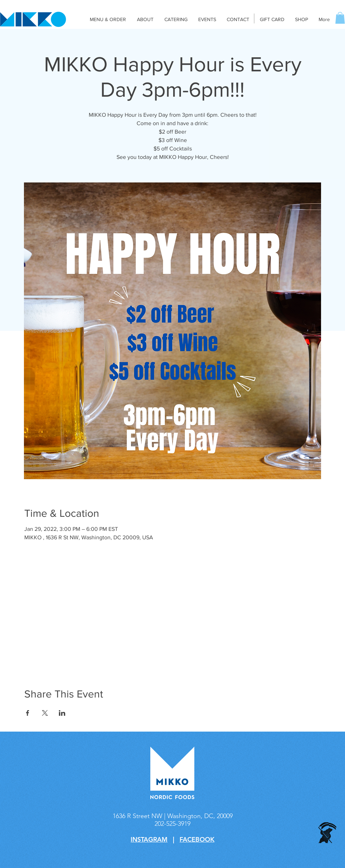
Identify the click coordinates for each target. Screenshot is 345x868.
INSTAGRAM (149, 839)
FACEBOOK (197, 839)
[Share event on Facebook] (28, 713)
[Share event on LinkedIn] (62, 713)
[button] (340, 18)
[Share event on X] (45, 713)
